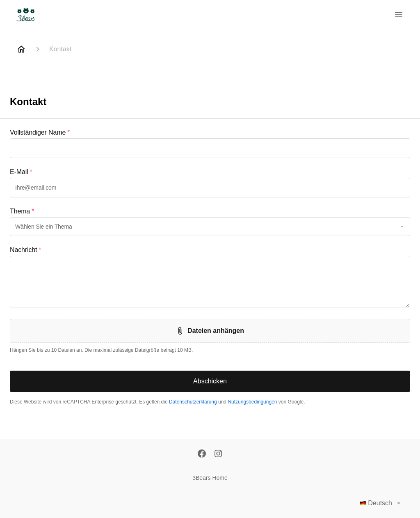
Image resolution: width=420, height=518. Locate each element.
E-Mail (21, 172)
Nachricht (25, 250)
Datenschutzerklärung (193, 402)
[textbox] (210, 148)
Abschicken (210, 381)
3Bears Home (210, 478)
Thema (22, 211)
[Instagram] (218, 454)
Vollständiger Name (40, 133)
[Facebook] (202, 454)
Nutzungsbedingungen (252, 402)
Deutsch (382, 503)
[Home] (21, 49)
